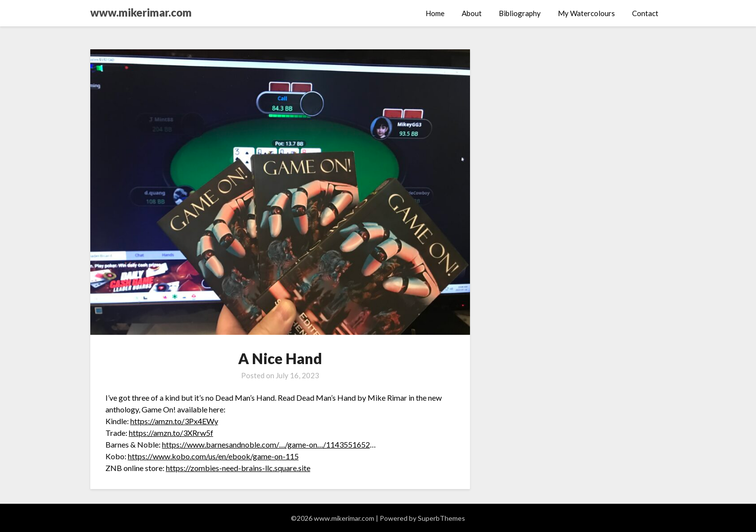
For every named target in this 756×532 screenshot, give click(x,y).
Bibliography (520, 13)
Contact (645, 13)
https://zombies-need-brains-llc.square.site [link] (238, 468)
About (472, 13)
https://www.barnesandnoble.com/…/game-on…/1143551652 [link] (266, 444)
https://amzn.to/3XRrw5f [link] (171, 433)
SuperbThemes (441, 518)
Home (435, 13)
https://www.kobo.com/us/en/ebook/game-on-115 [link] (213, 456)
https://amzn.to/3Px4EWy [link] (174, 421)
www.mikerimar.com (141, 12)
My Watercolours (586, 13)
